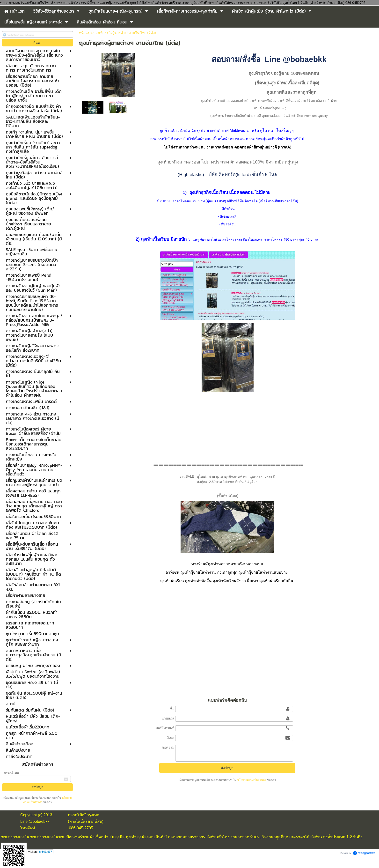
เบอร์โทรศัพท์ (164, 728)
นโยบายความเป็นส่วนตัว (252, 780)
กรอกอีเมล (11, 773)
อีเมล (171, 738)
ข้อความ (168, 747)
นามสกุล (168, 718)
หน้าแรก (85, 33)
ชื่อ (172, 709)
